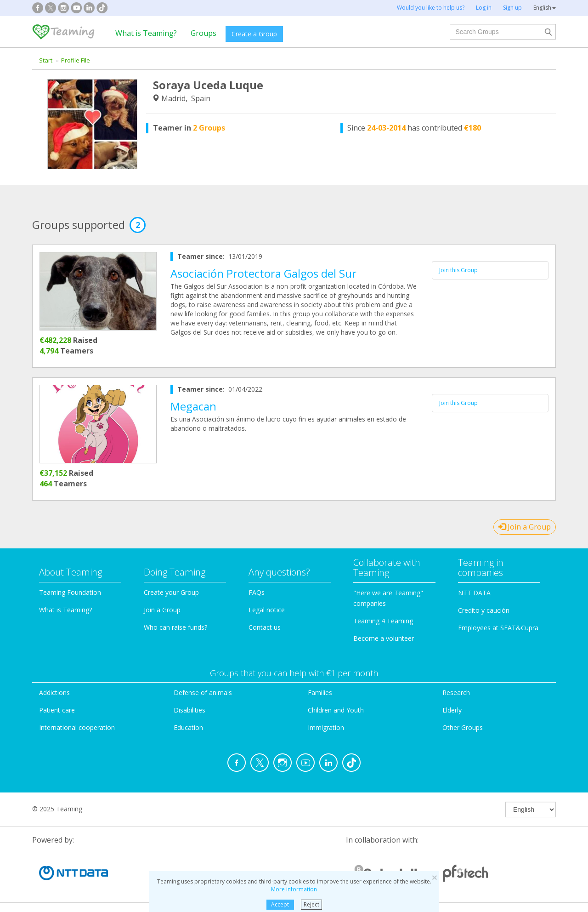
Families (320, 693)
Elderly (452, 710)
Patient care (57, 710)
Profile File (76, 60)
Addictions (54, 693)
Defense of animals (203, 693)
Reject (311, 904)
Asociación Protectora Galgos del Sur (263, 273)
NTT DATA (474, 593)
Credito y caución (484, 610)
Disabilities (189, 710)
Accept (280, 904)
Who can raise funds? (175, 627)
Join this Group (458, 270)
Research (456, 693)
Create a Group (254, 34)
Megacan (193, 406)
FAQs (257, 592)
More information (294, 889)
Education (188, 727)
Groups (204, 33)
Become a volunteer (384, 638)
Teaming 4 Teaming (383, 621)
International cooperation (77, 727)
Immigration (326, 727)
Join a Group (525, 527)
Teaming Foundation (70, 592)
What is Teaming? (146, 33)
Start (46, 60)
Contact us (265, 627)
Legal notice (267, 610)
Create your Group (171, 592)
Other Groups (463, 727)
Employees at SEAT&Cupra (498, 628)
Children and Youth (336, 710)
